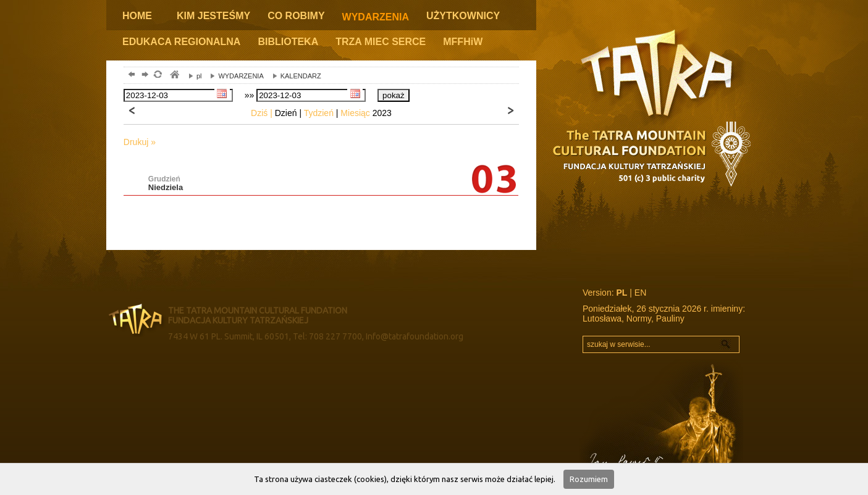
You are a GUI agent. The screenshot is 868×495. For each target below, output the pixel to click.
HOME (137, 16)
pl (192, 76)
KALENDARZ (294, 76)
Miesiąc (355, 113)
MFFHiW (463, 42)
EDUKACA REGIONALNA (181, 42)
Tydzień (319, 113)
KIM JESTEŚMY (213, 16)
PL (622, 293)
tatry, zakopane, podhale (174, 76)
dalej (144, 76)
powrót (130, 76)
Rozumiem (589, 479)
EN (640, 293)
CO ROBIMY (296, 16)
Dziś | (262, 113)
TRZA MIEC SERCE (381, 42)
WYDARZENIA (376, 17)
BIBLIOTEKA (288, 42)
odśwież (157, 76)
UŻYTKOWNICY (463, 16)
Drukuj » (140, 142)
